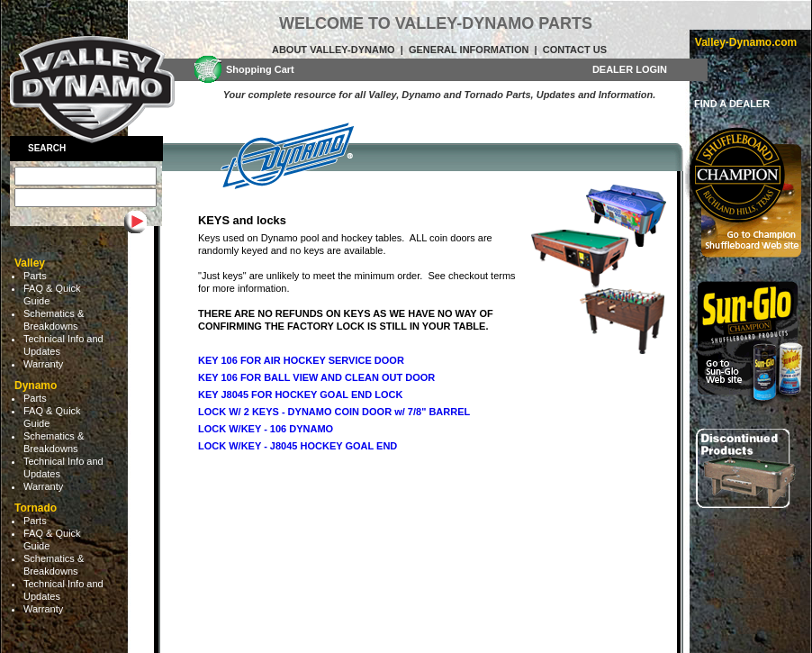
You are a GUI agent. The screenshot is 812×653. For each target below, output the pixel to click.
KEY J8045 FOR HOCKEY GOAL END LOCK (300, 395)
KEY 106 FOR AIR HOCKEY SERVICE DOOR (301, 360)
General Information (469, 50)
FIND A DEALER (732, 104)
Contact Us (575, 50)
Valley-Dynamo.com (746, 42)
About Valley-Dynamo (334, 50)
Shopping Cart (260, 69)
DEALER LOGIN (630, 69)
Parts (35, 276)
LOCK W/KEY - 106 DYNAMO (266, 429)
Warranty (43, 364)
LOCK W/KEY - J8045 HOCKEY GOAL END (298, 446)
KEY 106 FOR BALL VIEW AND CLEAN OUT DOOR (316, 377)
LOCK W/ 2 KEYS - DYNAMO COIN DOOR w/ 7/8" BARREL (334, 412)
